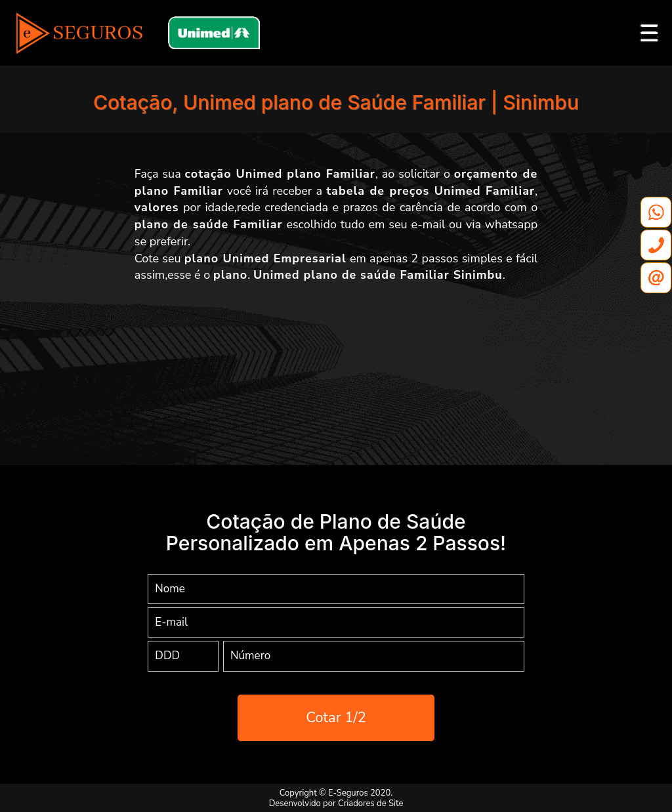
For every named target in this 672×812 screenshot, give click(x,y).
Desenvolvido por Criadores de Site (336, 803)
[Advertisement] (336, 363)
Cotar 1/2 (336, 718)
